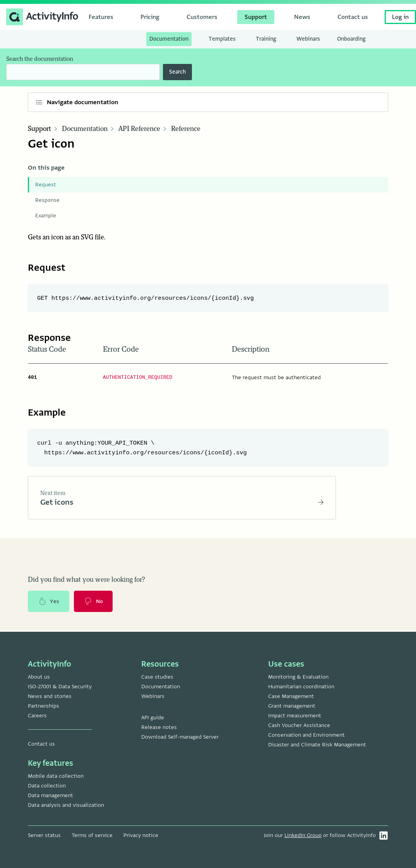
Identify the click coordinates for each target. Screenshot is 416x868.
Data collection (47, 786)
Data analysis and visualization (66, 805)
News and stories (50, 696)
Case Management (291, 696)
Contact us (41, 744)
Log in (400, 17)
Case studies (157, 677)
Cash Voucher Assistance (299, 725)
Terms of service (92, 835)
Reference (186, 129)
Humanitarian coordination (301, 687)
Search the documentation (40, 59)
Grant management (292, 706)
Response (47, 200)
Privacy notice (141, 835)
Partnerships (44, 706)
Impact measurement (295, 716)
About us (39, 677)
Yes (49, 602)
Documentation (85, 129)
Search (177, 72)
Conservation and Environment (306, 735)
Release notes (159, 727)
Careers (37, 716)
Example (46, 216)
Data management (51, 795)
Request (46, 185)
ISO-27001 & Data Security (60, 687)
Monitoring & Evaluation (298, 677)
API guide (153, 718)
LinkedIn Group (303, 835)
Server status (44, 835)
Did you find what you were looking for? (86, 581)
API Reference (139, 129)
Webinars (153, 696)
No (94, 602)
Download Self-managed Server (180, 737)
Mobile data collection (56, 776)
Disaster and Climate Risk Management (317, 745)
